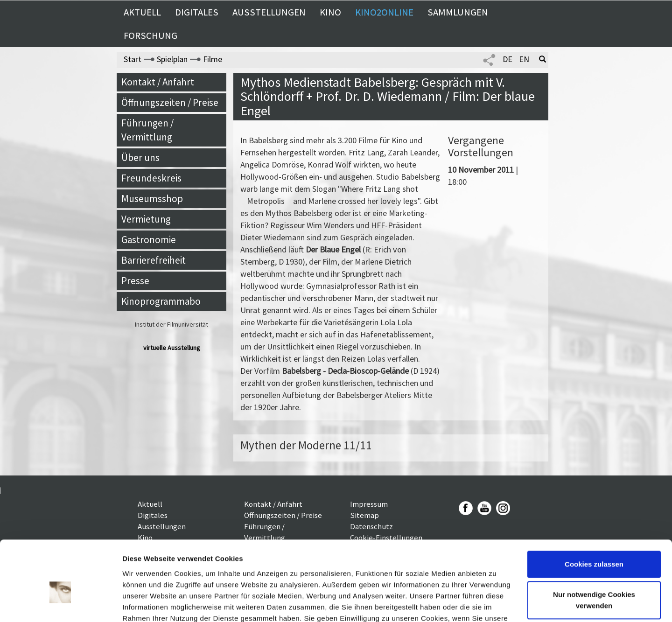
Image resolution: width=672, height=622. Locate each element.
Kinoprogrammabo (161, 301)
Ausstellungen (269, 12)
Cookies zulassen (594, 513)
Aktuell (142, 12)
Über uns (140, 157)
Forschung (150, 35)
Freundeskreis (151, 178)
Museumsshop (152, 199)
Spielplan (172, 59)
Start (133, 59)
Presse (135, 281)
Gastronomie (149, 240)
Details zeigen (146, 604)
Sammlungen (458, 12)
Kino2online (384, 12)
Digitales (197, 12)
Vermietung (146, 219)
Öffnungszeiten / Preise (170, 102)
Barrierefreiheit (154, 260)
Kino (330, 12)
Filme (213, 59)
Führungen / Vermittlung (147, 130)
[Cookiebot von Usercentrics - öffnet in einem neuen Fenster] (60, 604)
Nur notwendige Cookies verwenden (594, 549)
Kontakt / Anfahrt (158, 82)
